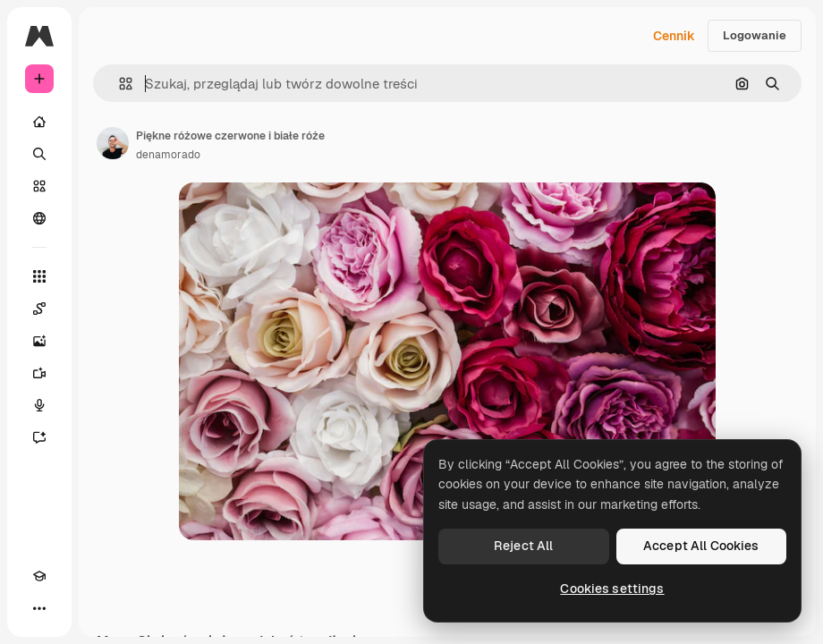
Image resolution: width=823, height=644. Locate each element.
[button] (119, 84)
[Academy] (39, 576)
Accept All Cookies (701, 546)
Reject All (523, 546)
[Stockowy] (39, 186)
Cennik (674, 36)
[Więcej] (39, 608)
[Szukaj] (39, 154)
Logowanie (755, 35)
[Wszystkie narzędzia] (39, 276)
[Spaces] (39, 309)
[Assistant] (39, 437)
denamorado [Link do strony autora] (168, 155)
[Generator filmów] (39, 373)
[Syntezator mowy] (39, 405)
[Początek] (39, 122)
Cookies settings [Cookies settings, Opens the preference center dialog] (612, 589)
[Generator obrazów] (39, 341)
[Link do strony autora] (113, 143)
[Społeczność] (39, 218)
